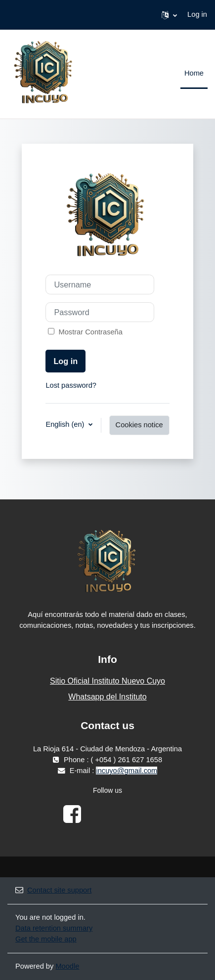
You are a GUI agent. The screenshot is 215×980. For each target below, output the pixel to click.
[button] (169, 15)
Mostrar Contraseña (88, 332)
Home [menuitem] (194, 73)
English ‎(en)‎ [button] (66, 424)
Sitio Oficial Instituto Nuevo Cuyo (107, 681)
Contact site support (53, 890)
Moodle (67, 966)
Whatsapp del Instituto (107, 697)
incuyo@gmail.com (127, 771)
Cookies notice (139, 425)
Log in (197, 14)
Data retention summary (54, 928)
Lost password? (71, 385)
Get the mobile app (46, 939)
